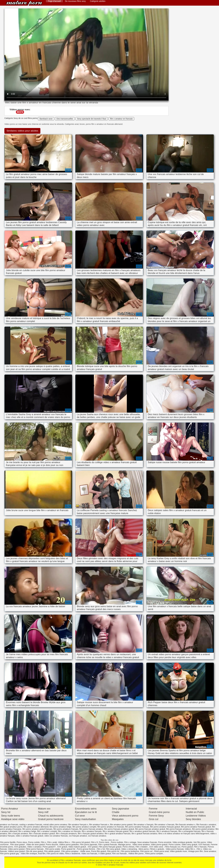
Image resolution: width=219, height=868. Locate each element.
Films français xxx (173, 847)
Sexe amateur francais (147, 842)
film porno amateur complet (84, 827)
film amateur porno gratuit (121, 825)
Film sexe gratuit (18, 845)
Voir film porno (200, 842)
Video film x (190, 849)
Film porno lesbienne (130, 851)
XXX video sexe (156, 847)
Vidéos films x (64, 842)
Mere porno (144, 849)
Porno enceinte (165, 842)
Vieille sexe (85, 851)
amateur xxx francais (9, 825)
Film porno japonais (88, 845)
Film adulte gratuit (52, 851)
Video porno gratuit (159, 845)
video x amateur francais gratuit (29, 836)
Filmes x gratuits (157, 849)
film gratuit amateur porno (11, 827)
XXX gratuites (20, 847)
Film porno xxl (146, 851)
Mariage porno (125, 845)
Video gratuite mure (178, 851)
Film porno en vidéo (55, 854)
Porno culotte (34, 842)
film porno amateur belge (61, 827)
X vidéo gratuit (105, 854)
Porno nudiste (117, 842)
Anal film (42, 854)
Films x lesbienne (73, 854)
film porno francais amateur (91, 829)
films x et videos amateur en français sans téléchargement (184, 834)
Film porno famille (8, 842)
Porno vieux (22, 842)
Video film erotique (29, 854)
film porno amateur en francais (111, 827)
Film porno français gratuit (110, 847)
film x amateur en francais (121, 119)
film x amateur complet (47, 831)
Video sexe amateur (141, 845)
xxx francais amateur (97, 836)
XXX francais (204, 845)
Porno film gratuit (99, 851)
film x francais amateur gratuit (42, 834)
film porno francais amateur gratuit (150, 829)
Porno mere (104, 842)
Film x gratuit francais (108, 845)
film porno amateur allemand (36, 827)
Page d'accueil (54, 1)
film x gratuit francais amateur (144, 834)
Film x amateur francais (24, 3)
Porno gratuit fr (49, 847)
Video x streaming (129, 849)
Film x (43, 842)
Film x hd (101, 849)
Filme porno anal (161, 851)
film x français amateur (18, 834)
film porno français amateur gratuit (119, 829)
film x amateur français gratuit (116, 831)
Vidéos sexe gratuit (16, 851)
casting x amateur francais (31, 825)
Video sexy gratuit (189, 845)
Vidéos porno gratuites (69, 845)
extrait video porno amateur (55, 825)
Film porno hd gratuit (81, 842)
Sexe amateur (210, 851)
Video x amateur (34, 847)
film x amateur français (92, 831)
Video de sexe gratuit (36, 845)
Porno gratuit (187, 847)
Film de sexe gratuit (34, 851)
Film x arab (52, 842)
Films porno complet (154, 854)
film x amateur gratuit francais (142, 831)
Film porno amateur (70, 851)
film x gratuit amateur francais (118, 834)
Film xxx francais (120, 854)
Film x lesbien (142, 847)
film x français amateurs (66, 834)
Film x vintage (130, 842)
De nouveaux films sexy (75, 1)
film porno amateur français (137, 827)
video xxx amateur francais (56, 836)
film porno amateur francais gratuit (196, 827)
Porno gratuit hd (68, 849)
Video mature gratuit (77, 847)
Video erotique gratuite (182, 842)
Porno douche (52, 845)
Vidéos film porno (136, 854)
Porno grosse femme (86, 849)
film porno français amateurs (179, 829)
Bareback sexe (46, 119)
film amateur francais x (99, 825)
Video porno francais (175, 849)
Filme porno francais (35, 849)
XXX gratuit (62, 847)
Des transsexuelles (65, 119)
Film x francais (200, 847)
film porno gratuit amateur (203, 829)
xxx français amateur (78, 836)
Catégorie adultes (98, 1)
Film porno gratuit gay (10, 854)
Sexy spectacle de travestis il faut (92, 119)
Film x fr (94, 842)
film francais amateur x (185, 825)
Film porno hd (113, 851)
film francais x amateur (206, 825)
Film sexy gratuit (113, 849)
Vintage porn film (195, 851)
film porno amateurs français (66, 829)
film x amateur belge (27, 831)
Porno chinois (128, 847)
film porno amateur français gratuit (165, 827)
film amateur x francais (164, 825)
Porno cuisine (174, 845)
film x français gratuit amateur (91, 834)
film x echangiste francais (189, 831)
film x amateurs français (167, 831)
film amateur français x (78, 825)
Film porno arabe (53, 849)
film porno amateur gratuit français (37, 829)
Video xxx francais (89, 854)
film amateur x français (144, 825)
